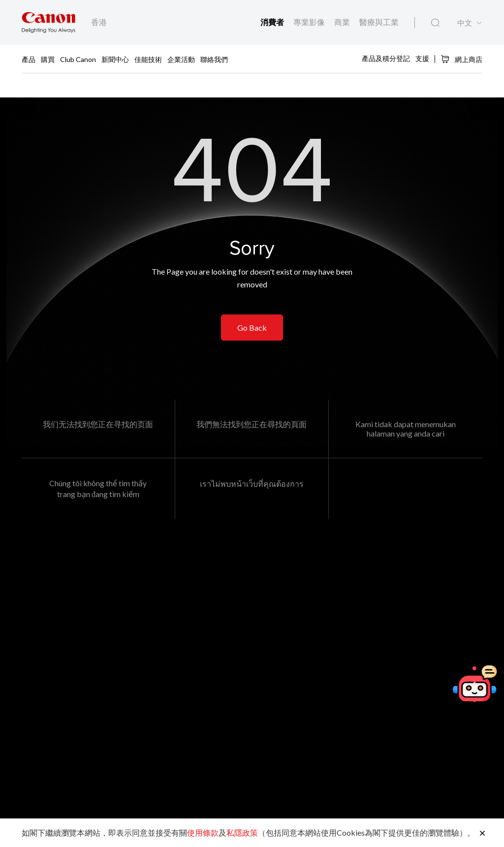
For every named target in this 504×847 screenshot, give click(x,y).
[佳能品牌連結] (48, 22)
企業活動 (181, 59)
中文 (465, 23)
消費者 (273, 22)
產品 (29, 59)
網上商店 (461, 59)
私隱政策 (242, 832)
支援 (422, 58)
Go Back (252, 329)
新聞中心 (115, 59)
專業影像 (310, 22)
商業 (343, 22)
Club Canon (78, 59)
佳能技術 (148, 59)
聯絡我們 (214, 59)
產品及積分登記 (386, 58)
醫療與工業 (379, 22)
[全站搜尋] (435, 23)
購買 (48, 59)
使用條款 (203, 832)
